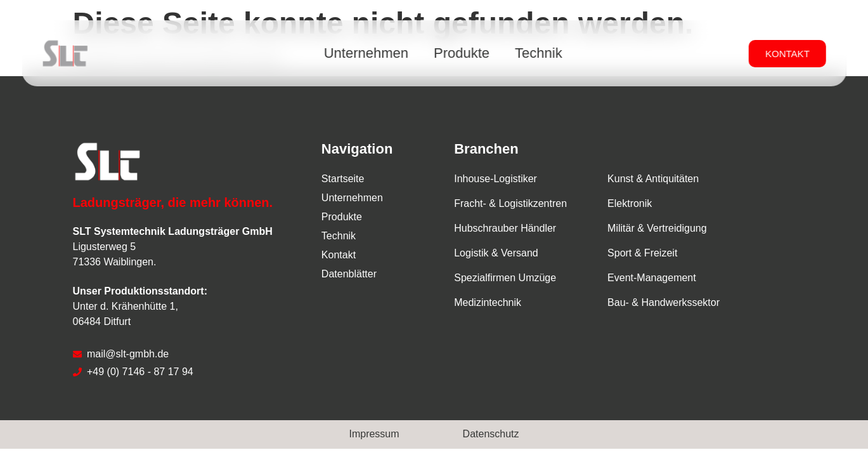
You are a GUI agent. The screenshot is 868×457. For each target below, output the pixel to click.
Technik (539, 53)
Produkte (462, 53)
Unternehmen (366, 53)
